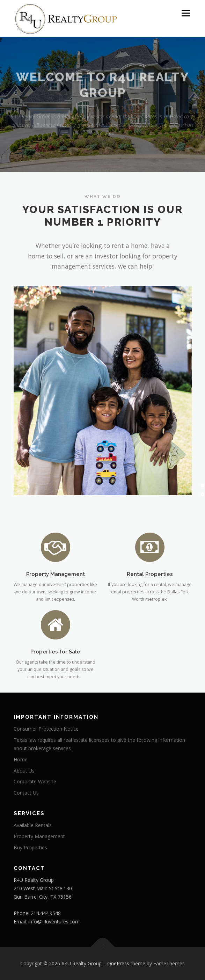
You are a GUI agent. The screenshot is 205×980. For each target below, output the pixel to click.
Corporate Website (35, 781)
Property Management (39, 836)
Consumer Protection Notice (46, 729)
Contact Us (26, 793)
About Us (24, 771)
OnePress (118, 963)
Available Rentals (33, 825)
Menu (185, 13)
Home (21, 759)
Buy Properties (30, 847)
